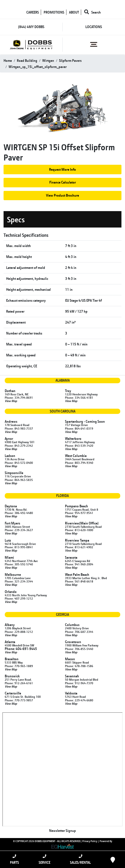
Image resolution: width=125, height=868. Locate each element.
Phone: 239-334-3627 (19, 530)
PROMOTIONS (54, 12)
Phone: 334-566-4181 (79, 398)
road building (27, 61)
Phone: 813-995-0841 (19, 547)
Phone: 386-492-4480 (19, 513)
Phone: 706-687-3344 (79, 632)
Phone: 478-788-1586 (79, 666)
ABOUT (74, 12)
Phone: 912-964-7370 (79, 683)
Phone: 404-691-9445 (21, 649)
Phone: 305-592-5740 (19, 564)
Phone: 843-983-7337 (19, 428)
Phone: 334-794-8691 (19, 398)
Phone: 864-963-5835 (19, 480)
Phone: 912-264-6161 (19, 683)
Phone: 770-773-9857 (19, 700)
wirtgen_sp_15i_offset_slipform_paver (38, 67)
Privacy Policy (90, 841)
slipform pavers (70, 61)
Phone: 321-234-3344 (19, 581)
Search (93, 12)
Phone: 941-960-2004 (79, 564)
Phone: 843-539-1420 (79, 446)
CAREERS (33, 12)
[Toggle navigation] (94, 44)
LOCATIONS (94, 27)
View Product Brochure (62, 195)
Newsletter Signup (62, 831)
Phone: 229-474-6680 (79, 700)
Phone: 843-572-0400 (19, 463)
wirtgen (48, 61)
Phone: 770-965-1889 (19, 666)
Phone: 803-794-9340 (79, 463)
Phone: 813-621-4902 (79, 547)
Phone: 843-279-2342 (19, 446)
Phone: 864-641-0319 (79, 428)
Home (8, 61)
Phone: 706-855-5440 (79, 649)
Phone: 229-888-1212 (19, 632)
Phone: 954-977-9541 (79, 513)
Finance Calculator (63, 182)
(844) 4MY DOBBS (31, 27)
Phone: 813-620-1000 (79, 530)
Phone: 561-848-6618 (79, 581)
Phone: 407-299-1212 (19, 598)
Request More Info (62, 169)
